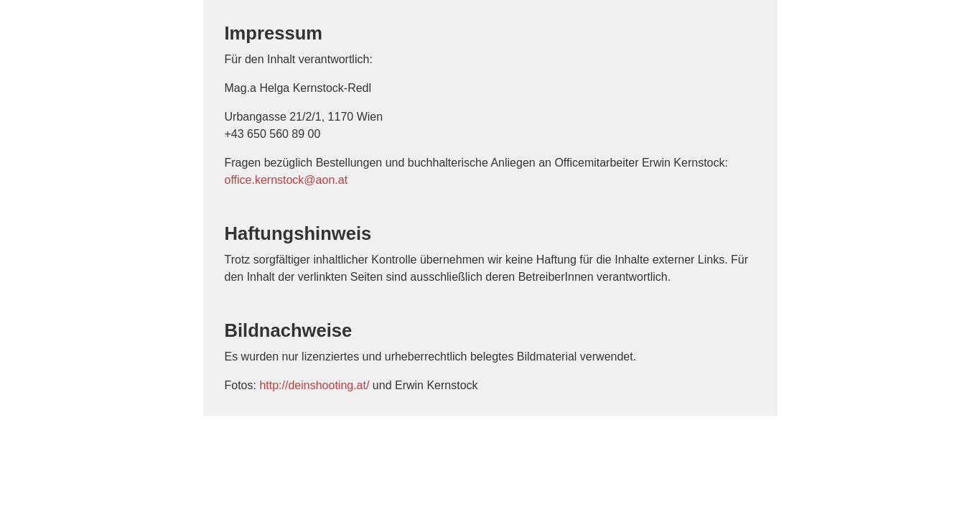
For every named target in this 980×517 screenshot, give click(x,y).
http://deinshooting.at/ (314, 385)
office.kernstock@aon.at (286, 180)
